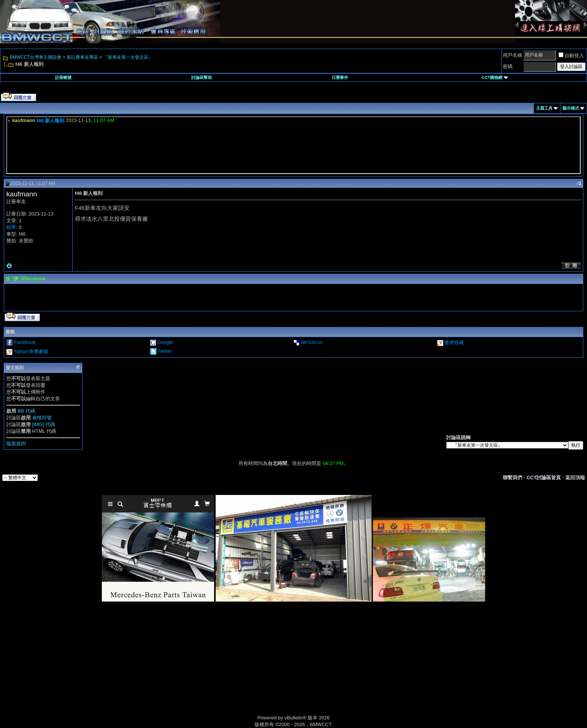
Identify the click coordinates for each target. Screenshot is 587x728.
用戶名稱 (513, 55)
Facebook (25, 342)
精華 (11, 227)
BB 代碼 (26, 411)
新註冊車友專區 (82, 57)
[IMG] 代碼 (44, 424)
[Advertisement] (230, 667)
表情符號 (42, 418)
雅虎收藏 (454, 342)
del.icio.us (312, 342)
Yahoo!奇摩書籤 (31, 351)
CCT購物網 (495, 77)
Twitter (165, 351)
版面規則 (16, 443)
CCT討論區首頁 (544, 478)
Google (165, 342)
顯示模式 (571, 108)
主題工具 (544, 108)
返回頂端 (575, 478)
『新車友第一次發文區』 (128, 57)
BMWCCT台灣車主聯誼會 (36, 57)
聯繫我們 (513, 478)
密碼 (508, 66)
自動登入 (571, 56)
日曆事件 (340, 77)
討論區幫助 (202, 77)
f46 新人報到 (51, 121)
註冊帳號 (63, 77)
